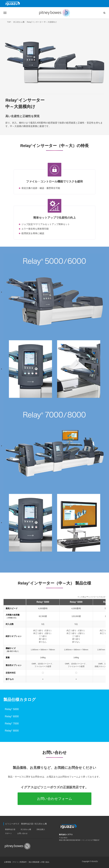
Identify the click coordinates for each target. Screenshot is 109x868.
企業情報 (8, 862)
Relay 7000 (12, 724)
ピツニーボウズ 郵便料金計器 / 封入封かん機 (26, 824)
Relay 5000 (12, 709)
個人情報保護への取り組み (39, 862)
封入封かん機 (19, 22)
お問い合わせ (22, 833)
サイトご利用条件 (20, 862)
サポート (9, 833)
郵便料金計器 (10, 829)
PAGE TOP (105, 863)
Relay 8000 (12, 731)
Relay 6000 (12, 716)
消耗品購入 (41, 829)
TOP (9, 22)
